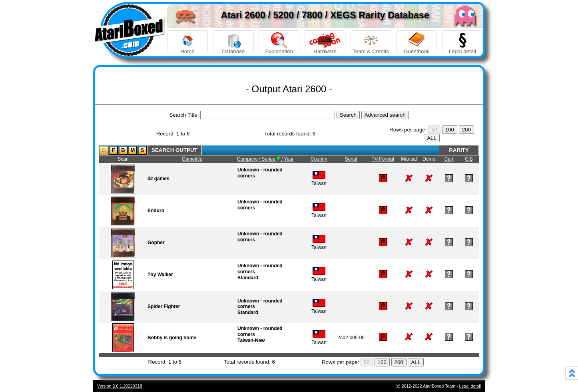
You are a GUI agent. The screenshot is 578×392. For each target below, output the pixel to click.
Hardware (325, 43)
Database (233, 43)
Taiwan (319, 180)
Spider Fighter (164, 306)
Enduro (156, 211)
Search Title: (184, 115)
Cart (449, 159)
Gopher (156, 243)
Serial (351, 159)
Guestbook (417, 43)
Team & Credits (371, 43)
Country (319, 159)
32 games (158, 179)
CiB (469, 159)
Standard (248, 278)
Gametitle (192, 159)
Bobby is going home (172, 338)
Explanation (279, 43)
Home (187, 43)
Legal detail (462, 43)
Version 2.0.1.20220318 (120, 386)
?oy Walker (160, 275)
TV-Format (383, 159)
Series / (273, 159)
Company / (249, 159)
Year (289, 159)
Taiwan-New (251, 340)
